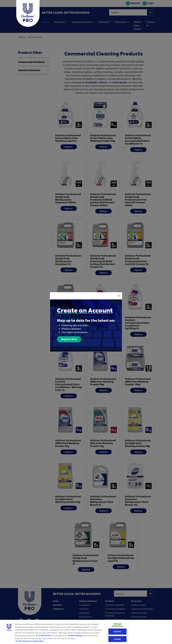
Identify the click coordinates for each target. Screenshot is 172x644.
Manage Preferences (117, 625)
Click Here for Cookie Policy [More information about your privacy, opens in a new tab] (31, 641)
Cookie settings (75, 635)
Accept (118, 639)
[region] (86, 632)
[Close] (119, 290)
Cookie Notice (45, 635)
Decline (117, 631)
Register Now (69, 334)
